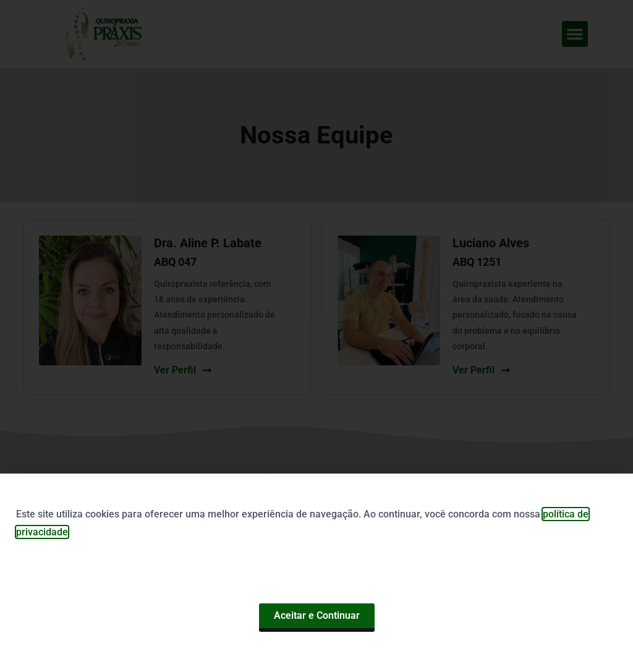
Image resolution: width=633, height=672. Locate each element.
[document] (316, 336)
